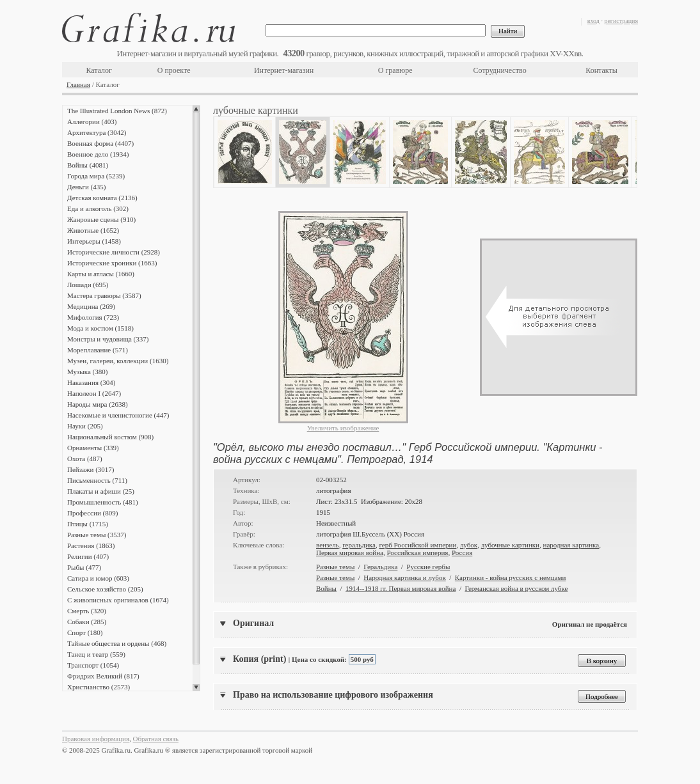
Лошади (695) (88, 285)
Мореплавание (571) (98, 350)
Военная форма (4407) (100, 143)
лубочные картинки (510, 545)
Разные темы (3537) (97, 535)
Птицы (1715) (88, 524)
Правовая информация (96, 739)
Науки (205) (85, 426)
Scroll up (196, 109)
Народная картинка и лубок (404, 577)
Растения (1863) (91, 545)
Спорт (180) (85, 632)
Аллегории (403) (92, 122)
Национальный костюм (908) (110, 437)
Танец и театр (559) (96, 654)
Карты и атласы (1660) (101, 274)
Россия (462, 553)
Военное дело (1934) (98, 154)
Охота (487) (85, 459)
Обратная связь (156, 739)
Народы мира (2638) (98, 404)
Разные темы (335, 567)
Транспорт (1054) (93, 665)
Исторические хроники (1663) (112, 263)
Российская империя (417, 553)
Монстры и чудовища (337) (108, 339)
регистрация (621, 21)
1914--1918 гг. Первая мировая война (401, 588)
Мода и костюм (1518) (100, 328)
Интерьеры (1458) (94, 241)
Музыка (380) (87, 372)
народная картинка (571, 545)
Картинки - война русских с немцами (511, 577)
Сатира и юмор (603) (98, 578)
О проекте (174, 70)
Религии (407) (88, 556)
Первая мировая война (350, 553)
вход (593, 21)
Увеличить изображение (343, 428)
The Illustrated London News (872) (117, 111)
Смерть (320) (87, 611)
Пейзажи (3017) (91, 469)
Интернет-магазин (284, 70)
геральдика (359, 545)
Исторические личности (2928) (114, 252)
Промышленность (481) (103, 502)
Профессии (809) (92, 513)
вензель (328, 545)
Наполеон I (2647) (94, 393)
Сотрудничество (500, 70)
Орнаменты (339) (93, 448)
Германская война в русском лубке (516, 588)
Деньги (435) (86, 187)
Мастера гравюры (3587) (104, 295)
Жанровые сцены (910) (101, 219)
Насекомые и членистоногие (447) (118, 415)
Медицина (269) (91, 306)
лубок (469, 545)
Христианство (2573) (99, 687)
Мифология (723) (93, 317)
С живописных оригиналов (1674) (118, 600)
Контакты (601, 70)
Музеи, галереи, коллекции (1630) (118, 361)
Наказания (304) (91, 382)
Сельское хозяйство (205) (105, 589)
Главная (78, 84)
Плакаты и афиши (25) (101, 491)
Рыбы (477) (84, 567)
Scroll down (196, 687)
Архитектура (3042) (97, 132)
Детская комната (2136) (102, 198)
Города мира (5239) (96, 176)
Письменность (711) (97, 480)
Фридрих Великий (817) (103, 676)
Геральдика (380, 567)
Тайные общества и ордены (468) (117, 643)
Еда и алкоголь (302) (98, 208)
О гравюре (395, 70)
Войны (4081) (88, 165)
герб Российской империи (418, 545)
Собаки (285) (87, 622)
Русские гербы (428, 567)
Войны (326, 588)
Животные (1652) (93, 230)
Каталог (99, 70)
